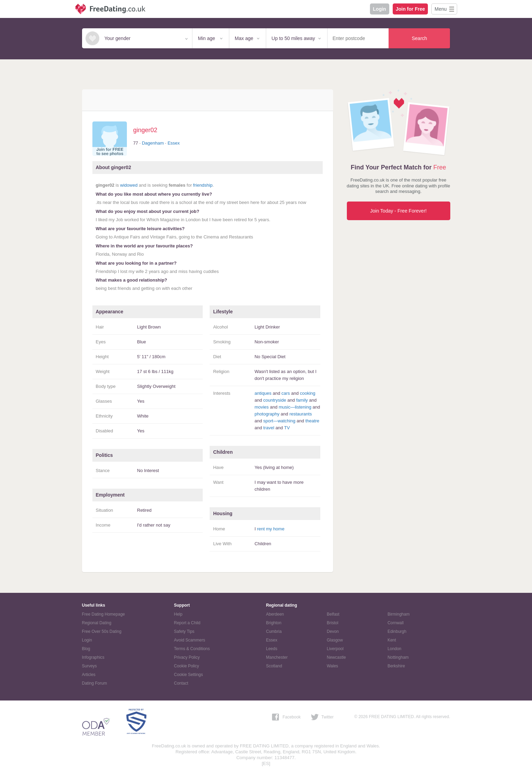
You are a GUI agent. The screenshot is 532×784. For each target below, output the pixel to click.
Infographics (93, 657)
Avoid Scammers (190, 640)
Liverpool (335, 649)
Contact (181, 683)
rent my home (270, 529)
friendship (203, 185)
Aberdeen (275, 614)
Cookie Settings (189, 675)
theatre (312, 421)
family (302, 400)
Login (380, 9)
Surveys (89, 666)
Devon (333, 631)
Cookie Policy (187, 666)
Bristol (333, 623)
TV (287, 428)
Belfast (333, 614)
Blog (86, 649)
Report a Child (187, 623)
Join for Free (410, 9)
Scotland (274, 666)
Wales (333, 666)
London (394, 649)
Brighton (274, 623)
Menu (440, 9)
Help (178, 614)
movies (262, 407)
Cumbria (274, 631)
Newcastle (336, 657)
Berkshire (396, 666)
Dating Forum (95, 683)
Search (419, 38)
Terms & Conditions (192, 649)
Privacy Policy (187, 657)
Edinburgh (397, 631)
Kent (392, 640)
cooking (308, 393)
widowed (129, 185)
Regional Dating (97, 623)
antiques (263, 393)
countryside (274, 400)
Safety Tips (184, 631)
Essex (174, 143)
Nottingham (398, 657)
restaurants (300, 414)
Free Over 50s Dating (102, 631)
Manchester (277, 657)
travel (269, 428)
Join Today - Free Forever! (399, 211)
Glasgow (335, 640)
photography (267, 414)
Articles (89, 675)
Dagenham (153, 143)
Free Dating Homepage (104, 614)
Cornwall (396, 623)
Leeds (272, 649)
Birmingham (399, 614)
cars (286, 393)
